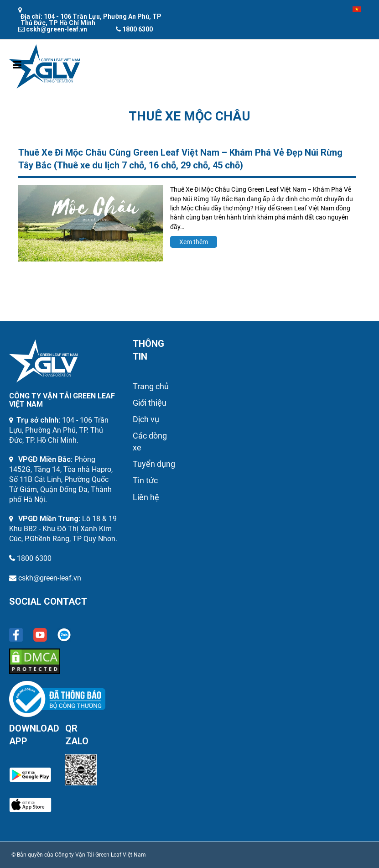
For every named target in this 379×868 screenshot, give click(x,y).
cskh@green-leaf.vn (50, 578)
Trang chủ (151, 386)
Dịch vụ (146, 419)
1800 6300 (34, 558)
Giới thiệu (150, 403)
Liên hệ (146, 497)
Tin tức (145, 480)
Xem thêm (194, 242)
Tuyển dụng (154, 464)
